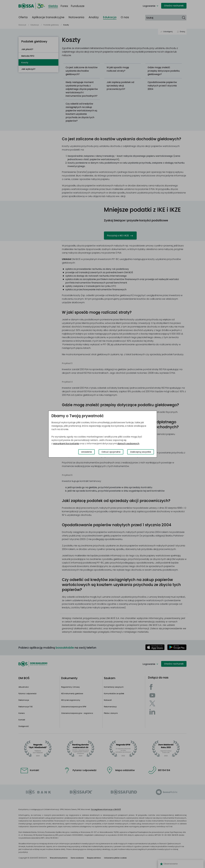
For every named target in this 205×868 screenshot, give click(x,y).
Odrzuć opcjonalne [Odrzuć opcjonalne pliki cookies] (111, 452)
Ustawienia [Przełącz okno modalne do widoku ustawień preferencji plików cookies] (86, 452)
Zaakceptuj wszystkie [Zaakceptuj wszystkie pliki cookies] (141, 452)
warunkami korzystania (66, 444)
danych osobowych (128, 444)
